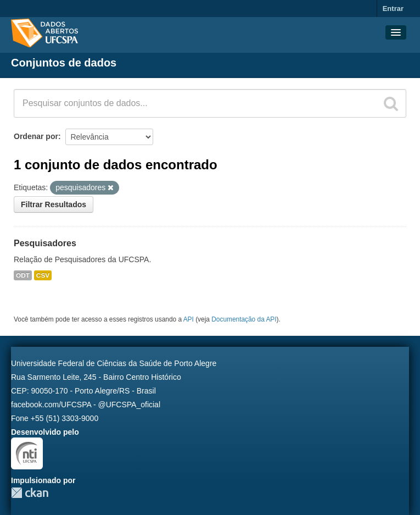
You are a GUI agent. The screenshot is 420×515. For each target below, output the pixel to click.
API (189, 319)
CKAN (30, 493)
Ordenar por (36, 136)
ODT (23, 275)
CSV (43, 275)
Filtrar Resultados (54, 204)
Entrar (393, 9)
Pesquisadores (45, 243)
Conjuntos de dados (64, 63)
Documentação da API (244, 319)
